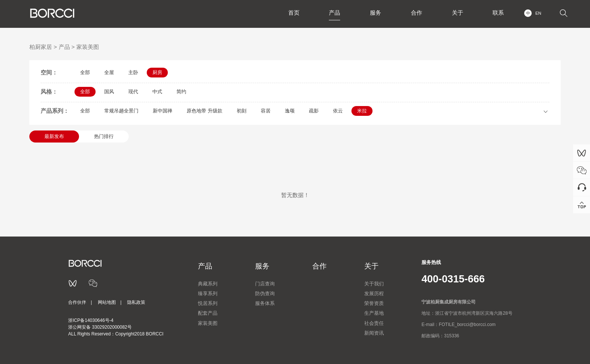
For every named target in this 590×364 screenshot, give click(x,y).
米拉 (362, 111)
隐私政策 (136, 302)
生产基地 (374, 313)
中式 (157, 92)
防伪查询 (265, 293)
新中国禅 (163, 111)
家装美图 (88, 47)
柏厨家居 (41, 47)
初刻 (242, 111)
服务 (374, 13)
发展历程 (374, 293)
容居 (266, 111)
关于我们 (374, 284)
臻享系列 (208, 293)
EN (538, 13)
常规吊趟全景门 (121, 111)
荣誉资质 (374, 303)
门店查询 (265, 284)
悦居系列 (208, 303)
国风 (109, 92)
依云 (338, 111)
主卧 (133, 72)
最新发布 (54, 136)
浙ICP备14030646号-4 (91, 320)
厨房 (157, 72)
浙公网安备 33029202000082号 (100, 327)
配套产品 (208, 313)
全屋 (109, 72)
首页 (291, 13)
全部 (85, 72)
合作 (415, 13)
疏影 (314, 111)
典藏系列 (208, 284)
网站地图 (107, 302)
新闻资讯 (374, 333)
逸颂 (290, 111)
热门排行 (104, 136)
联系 (498, 13)
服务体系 (265, 303)
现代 (133, 92)
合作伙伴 (77, 302)
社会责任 (374, 323)
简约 (181, 92)
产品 (332, 13)
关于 (456, 13)
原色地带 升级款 (205, 111)
